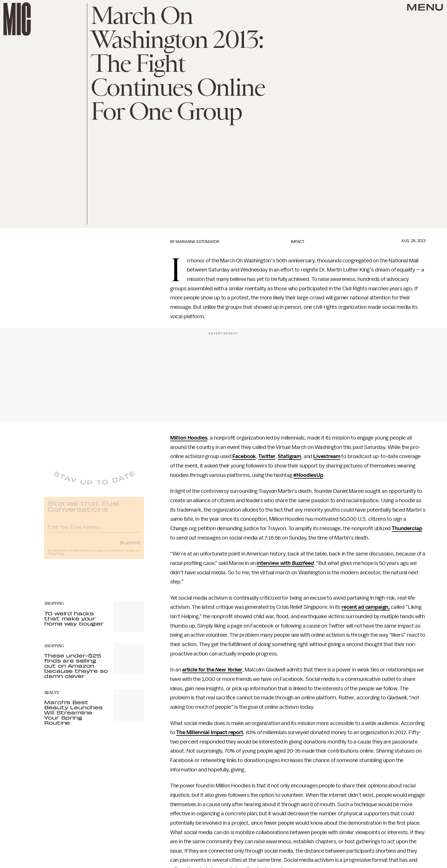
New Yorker (229, 670)
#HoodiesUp (308, 475)
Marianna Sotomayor (197, 242)
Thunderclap (407, 528)
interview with (274, 563)
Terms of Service (124, 554)
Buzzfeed (303, 563)
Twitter (267, 456)
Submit (130, 546)
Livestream (327, 456)
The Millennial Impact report (210, 732)
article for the (199, 670)
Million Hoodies (189, 438)
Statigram (289, 456)
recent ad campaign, (366, 607)
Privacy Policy (56, 557)
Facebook (244, 456)
